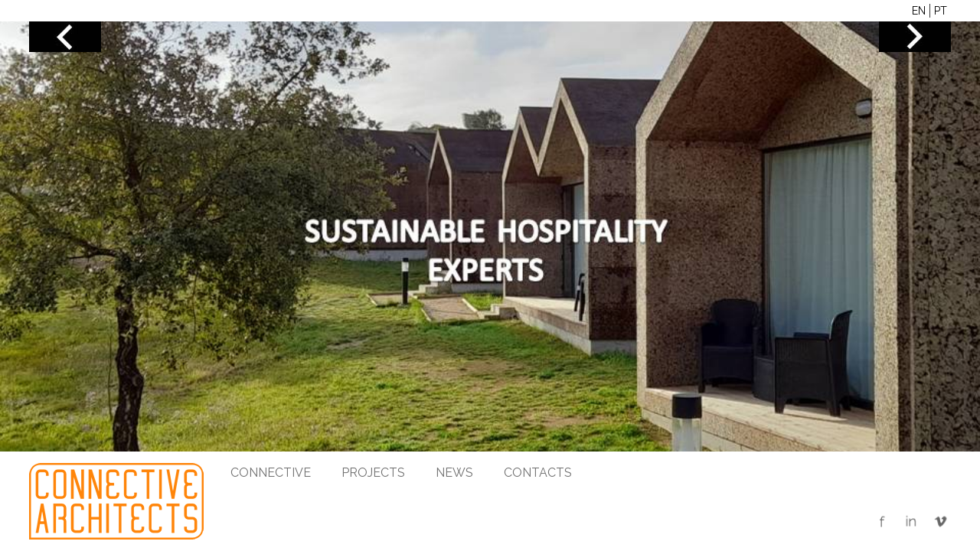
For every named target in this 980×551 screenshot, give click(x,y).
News (454, 473)
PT (941, 11)
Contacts (538, 473)
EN (919, 11)
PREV (65, 37)
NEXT (915, 37)
